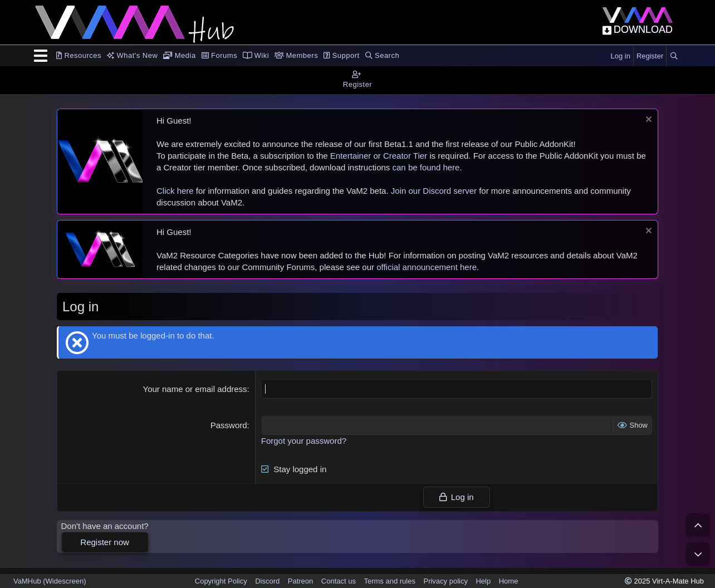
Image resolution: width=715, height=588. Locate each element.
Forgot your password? (304, 441)
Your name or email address (195, 389)
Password (229, 425)
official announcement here (427, 267)
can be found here (426, 167)
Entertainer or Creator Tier (379, 156)
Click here (175, 191)
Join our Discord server (434, 191)
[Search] (674, 56)
